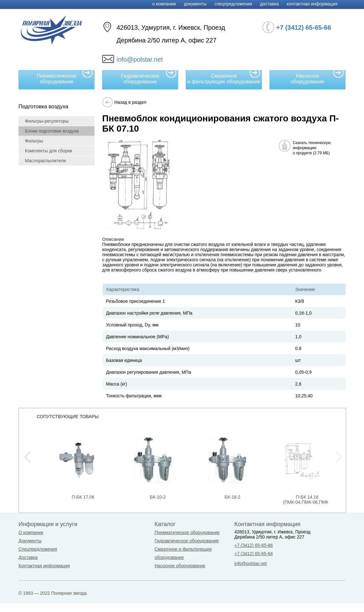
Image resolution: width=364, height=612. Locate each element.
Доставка (269, 4)
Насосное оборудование (317, 77)
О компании (164, 4)
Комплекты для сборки (49, 151)
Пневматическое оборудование (65, 77)
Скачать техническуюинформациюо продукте (312, 148)
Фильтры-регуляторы (47, 121)
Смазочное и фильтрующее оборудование (224, 77)
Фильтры (34, 141)
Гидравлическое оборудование (149, 77)
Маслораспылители (45, 161)
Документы (195, 4)
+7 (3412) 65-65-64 (254, 554)
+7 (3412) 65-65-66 (254, 545)
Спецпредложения (233, 4)
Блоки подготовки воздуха (52, 131)
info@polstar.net (140, 59)
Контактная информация (312, 4)
